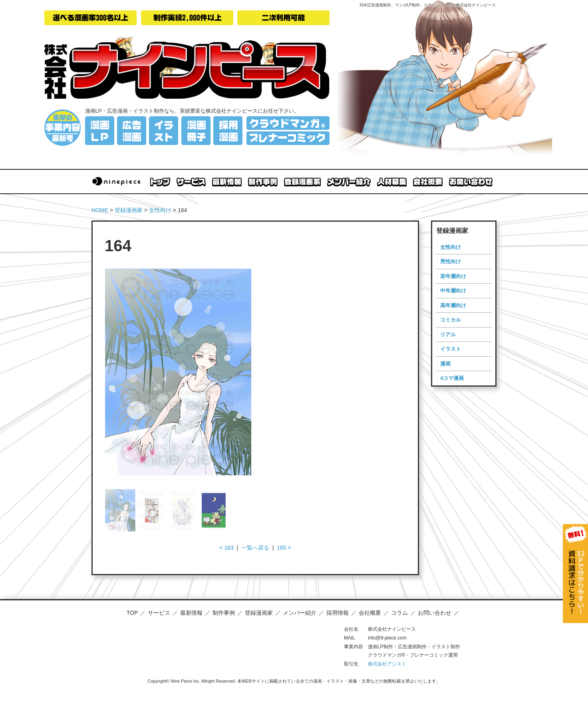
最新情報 (191, 613)
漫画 (445, 364)
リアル (448, 335)
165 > (284, 548)
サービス (159, 613)
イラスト (451, 349)
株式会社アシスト (387, 664)
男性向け (451, 261)
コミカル (451, 320)
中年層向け (453, 291)
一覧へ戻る (255, 548)
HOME (100, 210)
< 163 (226, 548)
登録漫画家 (129, 210)
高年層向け (453, 305)
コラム (399, 613)
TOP (132, 613)
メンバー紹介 (300, 613)
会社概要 (370, 613)
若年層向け (453, 276)
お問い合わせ (435, 613)
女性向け (160, 210)
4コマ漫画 (452, 378)
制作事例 (224, 613)
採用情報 (338, 613)
